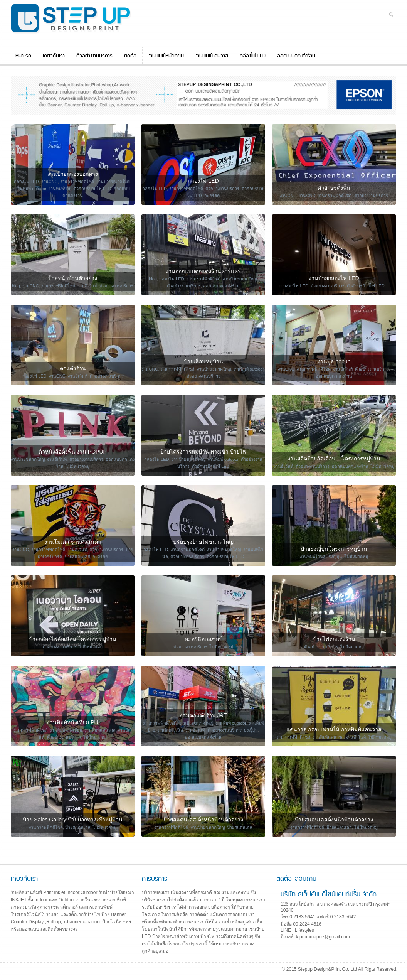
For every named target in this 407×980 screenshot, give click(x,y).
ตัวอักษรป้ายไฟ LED (92, 189)
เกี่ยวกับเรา (54, 56)
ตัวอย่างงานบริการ (94, 56)
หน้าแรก (23, 56)
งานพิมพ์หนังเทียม (166, 56)
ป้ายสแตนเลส (77, 557)
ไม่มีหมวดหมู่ (78, 466)
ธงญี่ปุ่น (335, 557)
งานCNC (50, 182)
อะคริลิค (212, 196)
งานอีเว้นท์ (87, 286)
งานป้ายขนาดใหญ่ (113, 182)
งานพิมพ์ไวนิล (313, 557)
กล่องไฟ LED (253, 56)
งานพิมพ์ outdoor (31, 189)
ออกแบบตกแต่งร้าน (296, 56)
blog (16, 286)
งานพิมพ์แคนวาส (212, 56)
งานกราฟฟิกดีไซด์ (77, 182)
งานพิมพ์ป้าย (60, 189)
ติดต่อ (130, 56)
